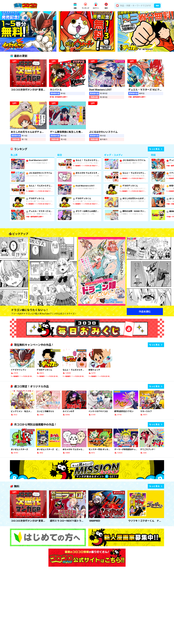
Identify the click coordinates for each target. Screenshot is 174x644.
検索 (157, 6)
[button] (75, 6)
